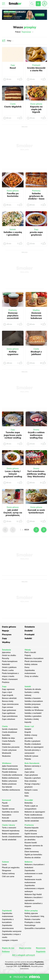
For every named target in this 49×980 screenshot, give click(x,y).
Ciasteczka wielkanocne (12, 775)
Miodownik (7, 753)
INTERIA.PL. (26, 966)
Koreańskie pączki (10, 821)
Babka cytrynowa (9, 781)
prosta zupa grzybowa (36, 233)
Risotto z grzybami (32, 741)
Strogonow (7, 871)
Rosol (13, 68)
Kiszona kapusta (32, 828)
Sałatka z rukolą (32, 707)
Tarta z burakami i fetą (34, 916)
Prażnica (6, 682)
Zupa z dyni (7, 692)
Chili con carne (8, 876)
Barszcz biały (8, 701)
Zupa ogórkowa (9, 713)
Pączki (5, 803)
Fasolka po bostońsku (13, 195)
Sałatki (13, 229)
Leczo (4, 865)
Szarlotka (6, 735)
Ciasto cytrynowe (9, 750)
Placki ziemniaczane (33, 661)
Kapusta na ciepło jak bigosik (36, 109)
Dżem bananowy (32, 852)
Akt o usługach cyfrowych (23, 955)
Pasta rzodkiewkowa (33, 815)
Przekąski (36, 65)
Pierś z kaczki (30, 652)
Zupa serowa (8, 707)
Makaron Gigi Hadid (33, 894)
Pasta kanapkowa (10, 661)
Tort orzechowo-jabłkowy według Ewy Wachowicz (36, 474)
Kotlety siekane (31, 664)
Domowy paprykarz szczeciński (13, 316)
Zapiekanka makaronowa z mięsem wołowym (34, 888)
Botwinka (29, 803)
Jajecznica (6, 652)
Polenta (28, 759)
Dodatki (29, 631)
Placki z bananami (10, 679)
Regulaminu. (39, 962)
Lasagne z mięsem (10, 940)
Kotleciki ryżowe (31, 756)
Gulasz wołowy (8, 873)
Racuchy (6, 658)
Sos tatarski (7, 787)
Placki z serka (8, 670)
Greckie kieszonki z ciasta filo (36, 69)
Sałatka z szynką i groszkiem (13, 233)
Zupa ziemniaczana (10, 704)
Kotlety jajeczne (31, 913)
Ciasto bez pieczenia (11, 747)
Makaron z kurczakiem (34, 658)
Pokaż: (24, 32)
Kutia (27, 793)
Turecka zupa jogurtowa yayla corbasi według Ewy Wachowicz (13, 436)
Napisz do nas (8, 948)
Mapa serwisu (25, 948)
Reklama (6, 952)
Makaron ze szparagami (35, 812)
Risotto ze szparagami (34, 747)
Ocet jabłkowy (31, 831)
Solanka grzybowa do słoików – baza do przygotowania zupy (36, 200)
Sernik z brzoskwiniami (34, 818)
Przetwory (36, 191)
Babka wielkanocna (10, 778)
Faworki (5, 806)
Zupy (13, 65)
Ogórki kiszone (31, 834)
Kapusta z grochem (33, 778)
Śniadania (30, 627)
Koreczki (6, 818)
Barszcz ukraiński (9, 698)
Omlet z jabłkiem (9, 667)
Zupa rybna (29, 772)
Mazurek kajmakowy (11, 831)
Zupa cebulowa (9, 719)
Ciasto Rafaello (9, 741)
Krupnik (28, 732)
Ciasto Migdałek (13, 107)
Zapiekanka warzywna (12, 931)
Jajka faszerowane (10, 766)
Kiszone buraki (31, 843)
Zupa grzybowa (31, 775)
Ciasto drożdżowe (10, 732)
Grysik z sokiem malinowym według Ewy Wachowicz (36, 436)
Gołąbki (28, 729)
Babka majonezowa (10, 834)
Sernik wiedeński (32, 821)
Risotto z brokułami (33, 744)
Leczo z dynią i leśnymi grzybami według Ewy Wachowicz (13, 475)
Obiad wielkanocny (10, 769)
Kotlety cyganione (13, 353)
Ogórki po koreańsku (33, 855)
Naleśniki (6, 664)
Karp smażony (31, 781)
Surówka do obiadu (33, 689)
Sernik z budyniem (10, 729)
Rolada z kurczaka (32, 919)
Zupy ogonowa (8, 689)
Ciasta (13, 104)
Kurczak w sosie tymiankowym (36, 511)
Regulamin (41, 952)
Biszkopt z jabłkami (36, 353)
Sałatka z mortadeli (33, 713)
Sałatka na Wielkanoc (34, 710)
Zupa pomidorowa (10, 716)
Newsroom (41, 948)
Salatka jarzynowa (33, 704)
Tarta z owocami (9, 828)
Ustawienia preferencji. (13, 964)
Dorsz (27, 667)
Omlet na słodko (9, 655)
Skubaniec (6, 756)
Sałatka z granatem (33, 716)
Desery (36, 430)
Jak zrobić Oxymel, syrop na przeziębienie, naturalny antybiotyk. (13, 515)
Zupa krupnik (8, 695)
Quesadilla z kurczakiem (35, 928)
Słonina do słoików (33, 858)
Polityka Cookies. (29, 964)
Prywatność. (40, 964)
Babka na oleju (8, 738)
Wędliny (36, 310)
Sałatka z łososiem (33, 698)
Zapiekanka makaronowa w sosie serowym (34, 873)
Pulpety (28, 655)
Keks (27, 796)
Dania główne (36, 104)
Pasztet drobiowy (9, 772)
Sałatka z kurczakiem (34, 701)
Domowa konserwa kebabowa (36, 316)
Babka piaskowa (9, 784)
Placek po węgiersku (11, 868)
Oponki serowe (8, 809)
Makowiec (6, 744)
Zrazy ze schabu (31, 676)
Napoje (6, 631)
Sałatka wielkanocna (11, 790)
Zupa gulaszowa (9, 710)
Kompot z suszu (31, 790)
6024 (27, 530)
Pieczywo (7, 634)
